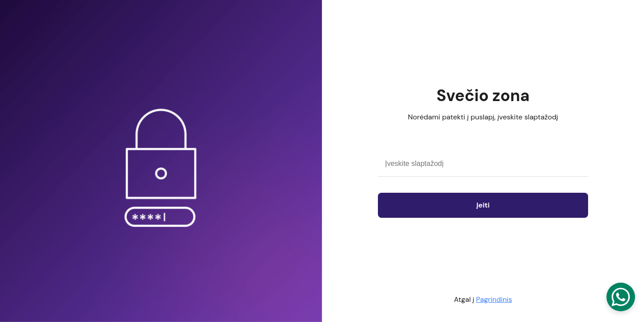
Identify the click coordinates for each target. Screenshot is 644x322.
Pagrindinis (494, 299)
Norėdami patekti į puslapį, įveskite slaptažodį (483, 117)
